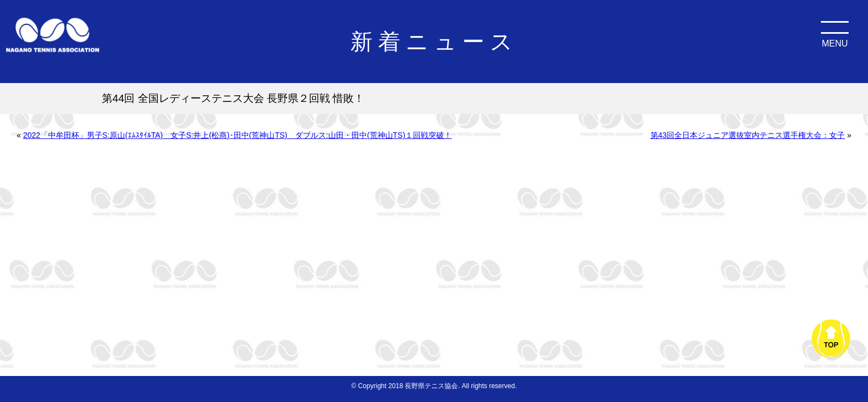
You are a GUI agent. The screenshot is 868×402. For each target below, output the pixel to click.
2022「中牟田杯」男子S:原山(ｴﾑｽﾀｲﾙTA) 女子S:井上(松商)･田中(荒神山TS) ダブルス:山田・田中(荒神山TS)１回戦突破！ (237, 135)
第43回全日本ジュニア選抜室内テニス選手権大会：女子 (748, 135)
